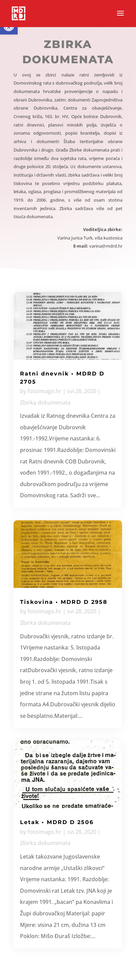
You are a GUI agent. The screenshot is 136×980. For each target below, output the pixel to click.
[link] (18, 13)
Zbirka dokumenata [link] (45, 403)
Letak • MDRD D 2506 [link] (57, 822)
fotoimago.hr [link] (44, 391)
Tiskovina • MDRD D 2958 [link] (64, 602)
